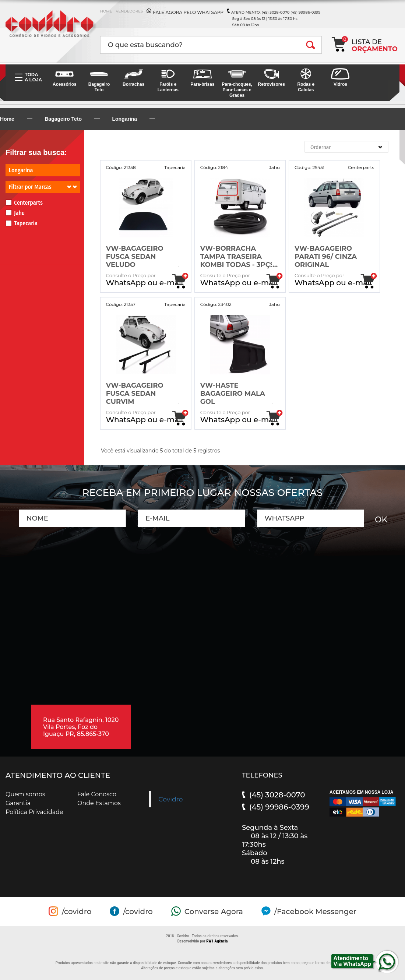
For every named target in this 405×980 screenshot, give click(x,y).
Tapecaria (22, 223)
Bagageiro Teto (63, 119)
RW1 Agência (217, 941)
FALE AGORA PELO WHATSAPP (188, 12)
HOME (106, 11)
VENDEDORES (130, 11)
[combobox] (346, 147)
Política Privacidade (34, 812)
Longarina (124, 119)
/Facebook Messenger (315, 912)
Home (7, 119)
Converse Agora (214, 912)
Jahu (15, 213)
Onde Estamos (99, 803)
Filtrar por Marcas (43, 187)
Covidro (171, 799)
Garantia (18, 803)
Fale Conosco (97, 794)
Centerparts (24, 203)
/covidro (77, 912)
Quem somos (25, 794)
